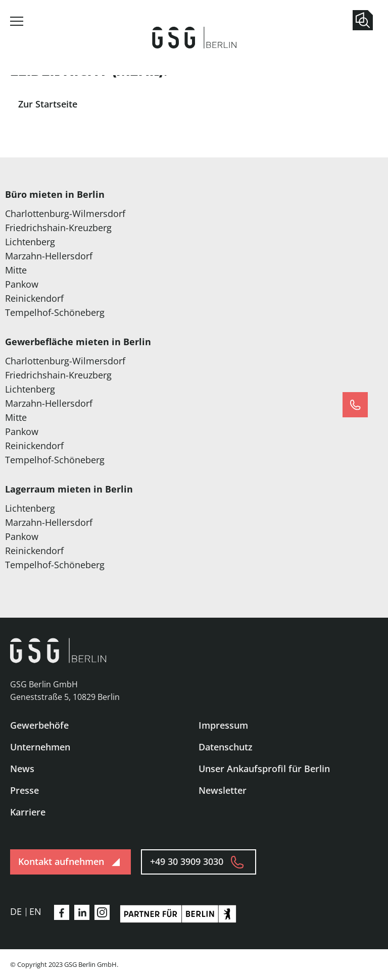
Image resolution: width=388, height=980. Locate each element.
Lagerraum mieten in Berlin (69, 489)
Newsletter (223, 790)
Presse (25, 790)
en (35, 911)
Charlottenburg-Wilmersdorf (65, 213)
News (22, 769)
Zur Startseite (48, 104)
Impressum (223, 725)
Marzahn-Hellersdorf (49, 256)
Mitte (16, 270)
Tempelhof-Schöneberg (55, 312)
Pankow (22, 284)
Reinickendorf (34, 298)
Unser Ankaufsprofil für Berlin (264, 769)
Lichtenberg (30, 242)
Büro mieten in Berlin (55, 194)
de (16, 911)
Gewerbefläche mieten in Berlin (78, 342)
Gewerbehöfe (39, 725)
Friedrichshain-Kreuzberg (58, 228)
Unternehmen (40, 747)
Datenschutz (226, 747)
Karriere (28, 812)
